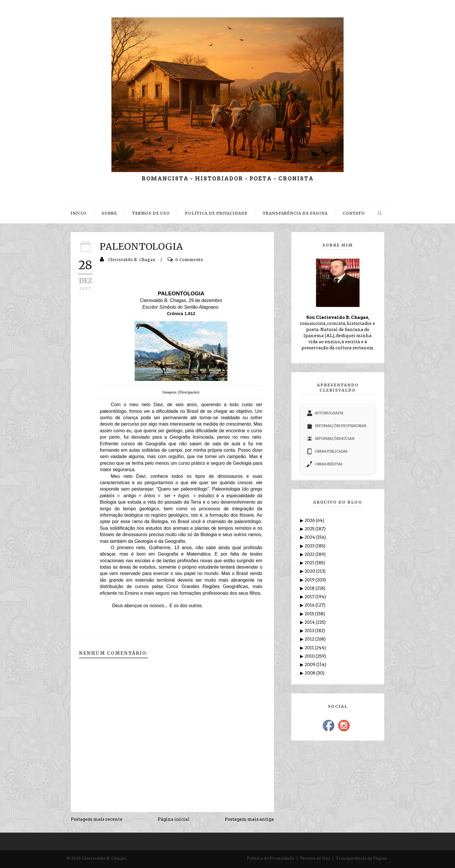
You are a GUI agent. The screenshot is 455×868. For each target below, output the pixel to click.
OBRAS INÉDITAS (324, 464)
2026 (310, 520)
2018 (310, 588)
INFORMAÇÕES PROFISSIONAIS (336, 426)
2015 (310, 614)
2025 (310, 529)
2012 (310, 639)
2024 (310, 537)
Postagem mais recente (97, 819)
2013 (310, 631)
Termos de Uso (315, 858)
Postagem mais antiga (249, 819)
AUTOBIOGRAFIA (325, 413)
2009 (310, 665)
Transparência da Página (361, 858)
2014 (310, 622)
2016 (310, 605)
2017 (310, 597)
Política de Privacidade (271, 858)
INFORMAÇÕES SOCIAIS (331, 439)
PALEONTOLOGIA (141, 247)
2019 (310, 580)
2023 (310, 546)
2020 (310, 571)
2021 (310, 563)
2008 (310, 673)
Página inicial (174, 819)
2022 (310, 554)
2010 (310, 656)
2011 (310, 648)
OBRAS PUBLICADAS (327, 451)
